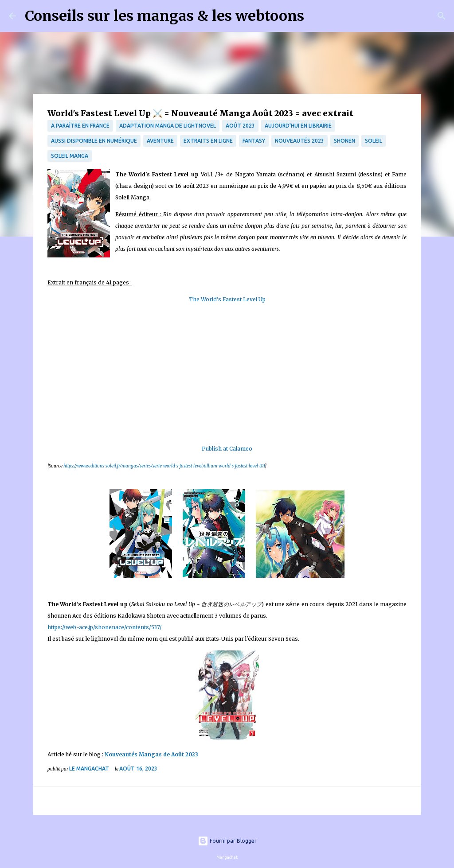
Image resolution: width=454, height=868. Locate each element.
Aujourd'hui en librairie (298, 126)
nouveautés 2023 (299, 141)
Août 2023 (240, 126)
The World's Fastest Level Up (227, 299)
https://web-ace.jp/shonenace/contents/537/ (105, 627)
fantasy (254, 141)
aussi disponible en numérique (94, 141)
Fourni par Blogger (227, 841)
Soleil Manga (70, 156)
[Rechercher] (317, 16)
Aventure (160, 141)
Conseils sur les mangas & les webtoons (164, 16)
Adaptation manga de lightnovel (168, 126)
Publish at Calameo (227, 449)
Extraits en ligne (208, 141)
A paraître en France (80, 126)
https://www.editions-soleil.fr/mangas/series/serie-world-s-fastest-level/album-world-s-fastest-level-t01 (164, 466)
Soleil (374, 141)
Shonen (344, 141)
